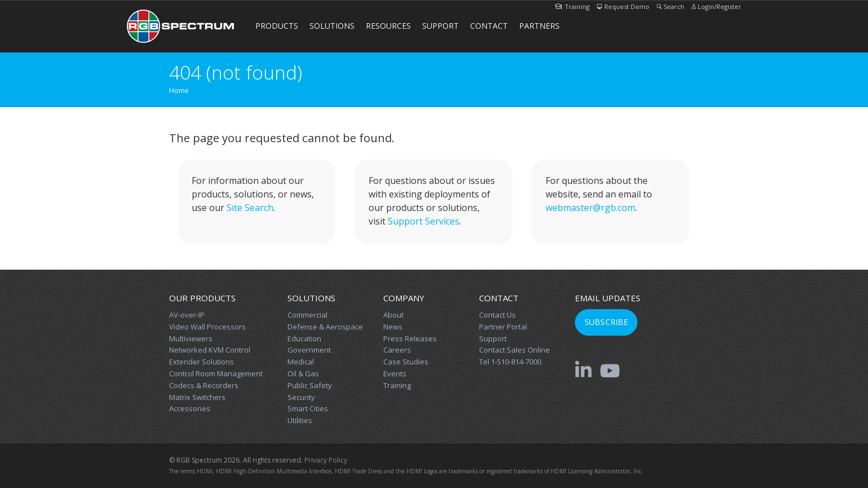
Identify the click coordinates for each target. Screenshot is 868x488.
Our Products (202, 298)
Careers (397, 350)
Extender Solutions (201, 362)
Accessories (190, 408)
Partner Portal (503, 327)
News (393, 327)
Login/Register (716, 6)
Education (304, 338)
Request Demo (623, 6)
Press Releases (410, 338)
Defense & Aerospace (325, 327)
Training (572, 6)
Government (309, 350)
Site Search (250, 208)
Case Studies (406, 362)
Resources (388, 26)
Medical (301, 362)
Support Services (424, 221)
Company (404, 298)
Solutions (332, 26)
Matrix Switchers (197, 397)
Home (179, 91)
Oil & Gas (303, 373)
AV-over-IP (187, 315)
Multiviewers (191, 338)
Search (670, 6)
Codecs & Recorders (204, 385)
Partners (539, 26)
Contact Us (497, 315)
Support (440, 26)
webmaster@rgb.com (590, 208)
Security (301, 397)
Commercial (307, 315)
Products (277, 26)
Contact (489, 26)
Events (395, 373)
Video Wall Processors (207, 327)
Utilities (300, 420)
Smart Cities (308, 408)
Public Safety (310, 385)
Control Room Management (216, 373)
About (393, 315)
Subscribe (606, 322)
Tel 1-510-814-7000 (510, 362)
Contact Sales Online (515, 350)
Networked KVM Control (210, 350)
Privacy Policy (326, 460)
